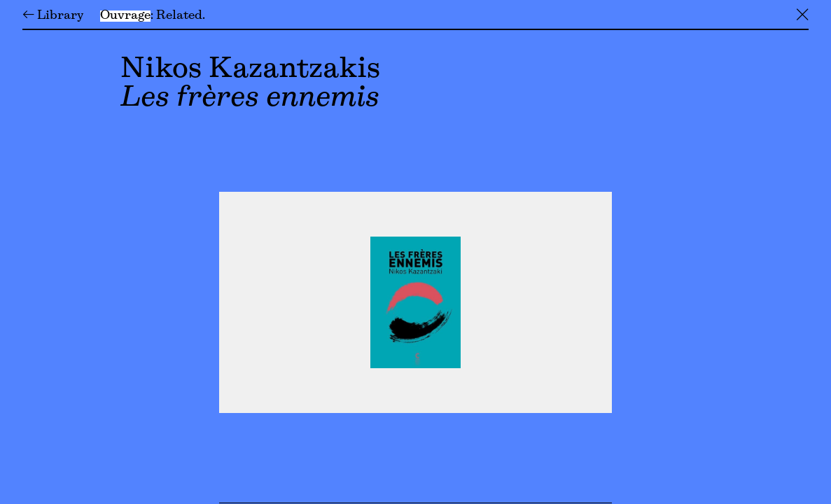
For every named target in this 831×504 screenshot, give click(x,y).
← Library (53, 16)
